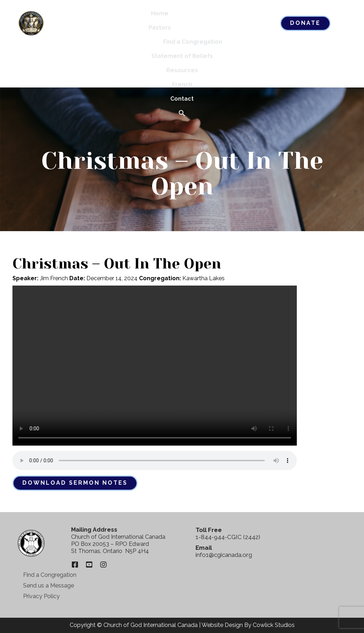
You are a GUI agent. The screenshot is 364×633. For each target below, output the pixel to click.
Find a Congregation (193, 42)
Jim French (54, 278)
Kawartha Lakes (204, 278)
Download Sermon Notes (75, 483)
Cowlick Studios (274, 625)
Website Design (222, 625)
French (182, 84)
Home (160, 13)
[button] (182, 114)
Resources (182, 70)
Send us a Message (49, 586)
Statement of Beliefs (182, 56)
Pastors (160, 28)
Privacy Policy (41, 596)
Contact (182, 99)
